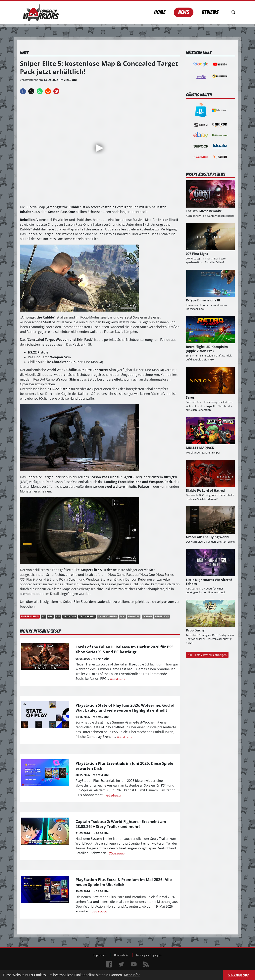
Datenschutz (121, 955)
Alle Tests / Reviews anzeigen (207, 655)
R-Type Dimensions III (203, 300)
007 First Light (197, 254)
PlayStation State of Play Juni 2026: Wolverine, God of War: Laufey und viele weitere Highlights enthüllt (125, 708)
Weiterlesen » (117, 679)
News (184, 12)
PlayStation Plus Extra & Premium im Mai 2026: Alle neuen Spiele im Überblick (124, 882)
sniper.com (165, 602)
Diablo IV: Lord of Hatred (205, 490)
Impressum (100, 955)
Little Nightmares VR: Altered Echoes (209, 582)
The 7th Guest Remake (204, 211)
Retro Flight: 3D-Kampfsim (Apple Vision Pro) (207, 349)
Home (160, 12)
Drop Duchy (195, 630)
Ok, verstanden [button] (239, 975)
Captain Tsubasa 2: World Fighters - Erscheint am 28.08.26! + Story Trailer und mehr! (121, 824)
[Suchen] (233, 12)
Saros (190, 397)
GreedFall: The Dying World (207, 537)
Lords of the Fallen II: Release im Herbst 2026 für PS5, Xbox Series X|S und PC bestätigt (125, 649)
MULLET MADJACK (200, 448)
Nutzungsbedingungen (149, 955)
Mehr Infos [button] (132, 975)
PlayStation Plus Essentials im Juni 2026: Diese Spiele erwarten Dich (124, 766)
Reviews (210, 12)
